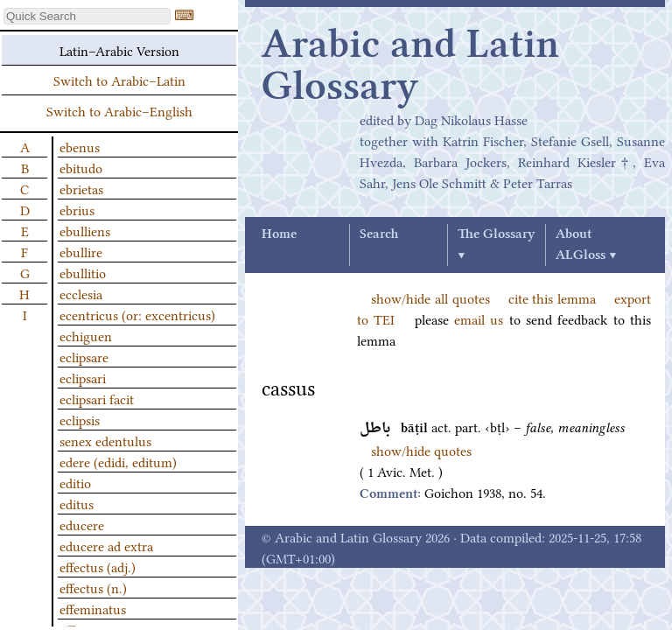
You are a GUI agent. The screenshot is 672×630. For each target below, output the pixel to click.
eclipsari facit (97, 398)
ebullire (81, 251)
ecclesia (81, 293)
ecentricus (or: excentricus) (137, 314)
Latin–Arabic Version (119, 50)
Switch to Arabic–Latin (119, 80)
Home (279, 234)
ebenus (80, 146)
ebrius (77, 209)
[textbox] (87, 16)
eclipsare (84, 356)
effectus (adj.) (98, 566)
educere (82, 524)
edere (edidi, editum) (118, 461)
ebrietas (81, 188)
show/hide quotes (421, 450)
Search (379, 234)
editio (75, 482)
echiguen (86, 335)
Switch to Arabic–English (119, 110)
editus (77, 503)
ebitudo (81, 167)
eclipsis (80, 419)
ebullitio (83, 272)
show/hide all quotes (430, 297)
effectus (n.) (93, 587)
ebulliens (85, 230)
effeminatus (93, 608)
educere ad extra (106, 545)
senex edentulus (105, 440)
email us (479, 318)
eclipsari (83, 377)
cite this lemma (553, 297)
